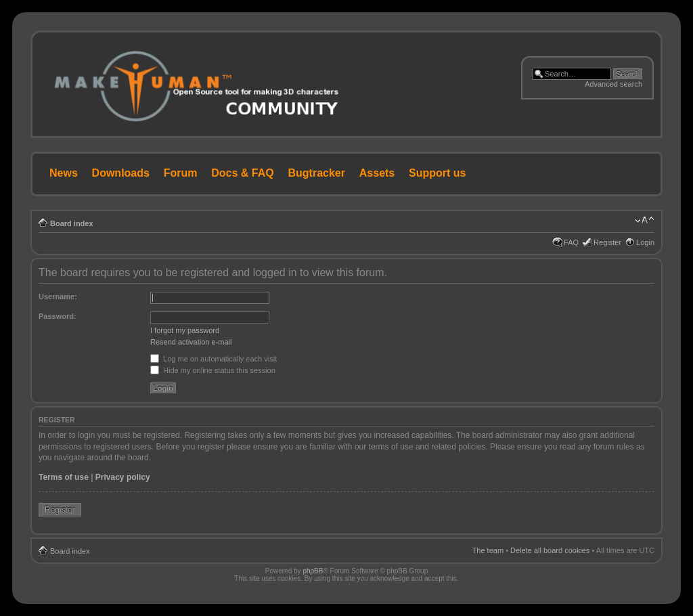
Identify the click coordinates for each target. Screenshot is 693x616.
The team (488, 550)
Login (645, 242)
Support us (437, 173)
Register (607, 242)
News (64, 173)
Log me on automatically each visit (214, 359)
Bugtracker (317, 173)
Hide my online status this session (213, 370)
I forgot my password (185, 330)
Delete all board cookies (550, 550)
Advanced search (613, 84)
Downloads (121, 173)
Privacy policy (123, 477)
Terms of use (64, 477)
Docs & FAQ (242, 173)
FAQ (571, 242)
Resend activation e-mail (191, 342)
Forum (181, 173)
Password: (58, 316)
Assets (377, 173)
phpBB (313, 571)
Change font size (645, 221)
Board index (72, 223)
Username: (58, 296)
